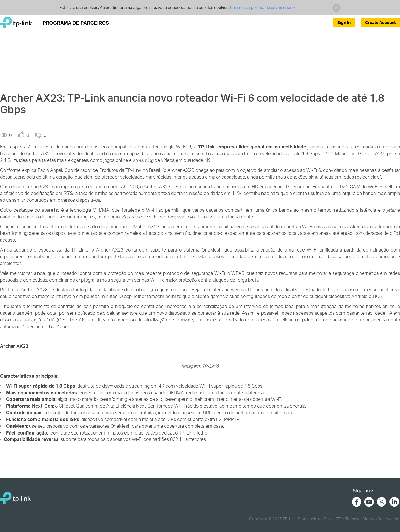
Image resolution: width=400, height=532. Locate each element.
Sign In (344, 22)
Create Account (380, 22)
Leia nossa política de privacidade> (263, 7)
